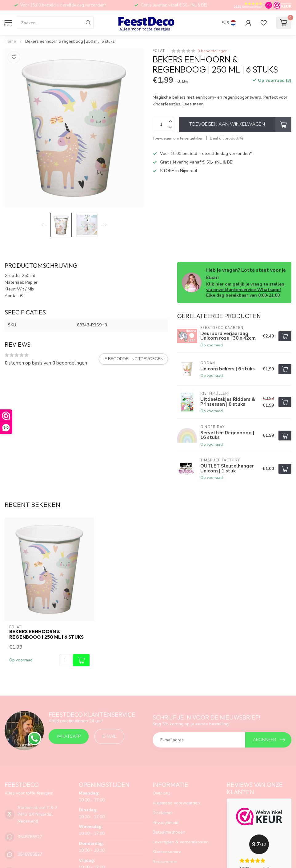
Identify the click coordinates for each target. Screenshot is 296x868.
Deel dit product (227, 138)
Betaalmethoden (169, 832)
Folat (159, 51)
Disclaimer (163, 813)
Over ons (162, 793)
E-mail (109, 736)
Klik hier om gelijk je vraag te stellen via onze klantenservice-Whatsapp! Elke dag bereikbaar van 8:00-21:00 (245, 290)
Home (10, 41)
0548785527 (30, 837)
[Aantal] (65, 660)
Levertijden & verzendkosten (181, 842)
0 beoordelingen (212, 51)
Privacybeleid (166, 823)
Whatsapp (69, 736)
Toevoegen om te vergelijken (178, 138)
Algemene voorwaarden (176, 803)
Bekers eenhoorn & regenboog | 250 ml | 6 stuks (70, 41)
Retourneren (165, 862)
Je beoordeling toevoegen (133, 359)
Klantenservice (167, 852)
